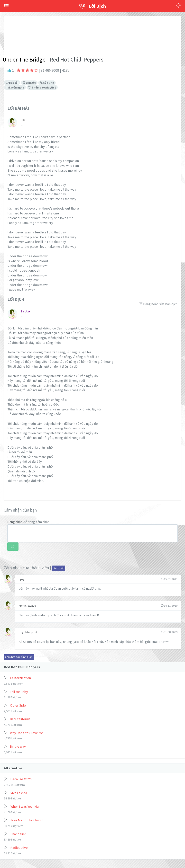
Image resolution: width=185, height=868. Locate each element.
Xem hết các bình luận (19, 657)
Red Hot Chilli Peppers (22, 667)
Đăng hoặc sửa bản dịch (158, 304)
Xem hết (59, 568)
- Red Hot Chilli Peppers (74, 59)
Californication (20, 678)
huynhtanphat (28, 632)
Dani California (20, 719)
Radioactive (19, 848)
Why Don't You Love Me (27, 733)
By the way (18, 746)
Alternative (13, 768)
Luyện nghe (15, 87)
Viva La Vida (19, 793)
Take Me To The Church (27, 820)
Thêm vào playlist (42, 87)
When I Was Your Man (25, 806)
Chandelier (18, 834)
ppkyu (23, 579)
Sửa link (47, 83)
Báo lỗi (12, 83)
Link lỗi (29, 83)
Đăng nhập (15, 522)
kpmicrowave (27, 606)
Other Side (18, 705)
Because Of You (22, 779)
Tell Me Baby (19, 692)
